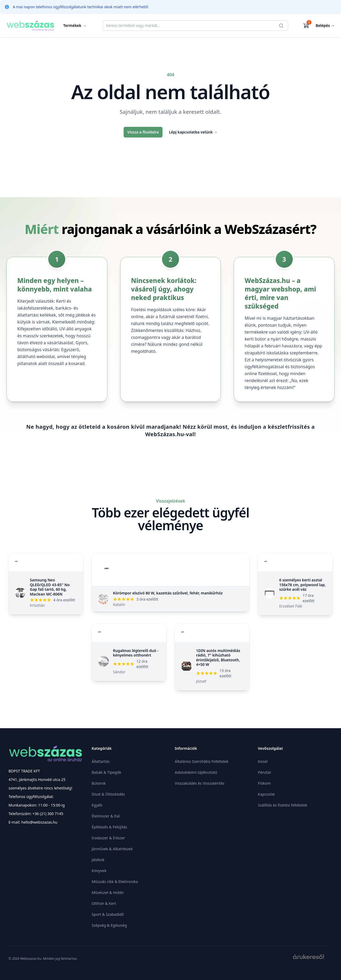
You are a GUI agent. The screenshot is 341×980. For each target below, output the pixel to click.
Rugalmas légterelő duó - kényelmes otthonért (136, 653)
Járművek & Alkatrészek (112, 849)
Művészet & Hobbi (108, 892)
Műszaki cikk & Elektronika (115, 882)
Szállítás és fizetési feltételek (283, 805)
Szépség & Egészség (109, 925)
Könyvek (99, 871)
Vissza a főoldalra (143, 132)
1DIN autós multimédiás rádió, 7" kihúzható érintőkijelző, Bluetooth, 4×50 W (218, 658)
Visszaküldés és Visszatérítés (200, 783)
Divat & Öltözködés (108, 794)
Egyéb (97, 805)
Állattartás (101, 761)
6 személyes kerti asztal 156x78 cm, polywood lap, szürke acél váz (303, 585)
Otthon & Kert (104, 903)
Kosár (263, 761)
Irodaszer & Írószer (108, 838)
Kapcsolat (266, 794)
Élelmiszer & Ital (106, 816)
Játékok (98, 860)
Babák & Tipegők (106, 772)
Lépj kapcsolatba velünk (193, 132)
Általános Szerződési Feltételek (202, 761)
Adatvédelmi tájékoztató (196, 772)
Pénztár (265, 772)
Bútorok (99, 783)
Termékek (76, 26)
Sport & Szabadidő (108, 914)
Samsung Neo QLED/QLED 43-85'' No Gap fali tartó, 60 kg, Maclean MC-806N (50, 587)
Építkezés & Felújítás (109, 827)
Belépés (325, 25)
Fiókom (264, 783)
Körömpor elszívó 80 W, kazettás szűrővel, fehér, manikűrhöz (168, 593)
